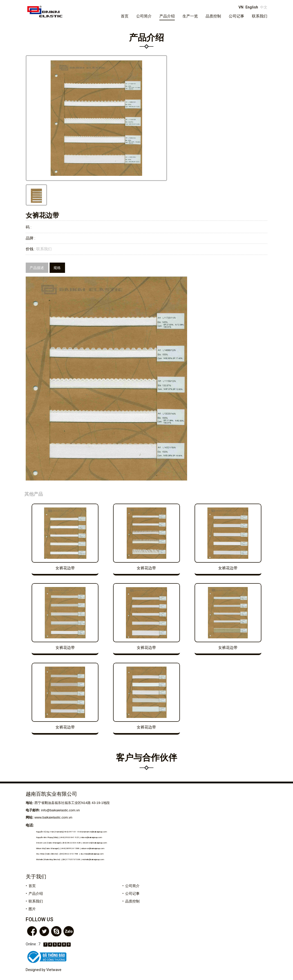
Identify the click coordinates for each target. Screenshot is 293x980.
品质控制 (213, 16)
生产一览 (190, 16)
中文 (264, 7)
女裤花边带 (65, 568)
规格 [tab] (57, 268)
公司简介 (144, 16)
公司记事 (236, 16)
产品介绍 (167, 16)
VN (241, 7)
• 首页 (31, 886)
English (252, 7)
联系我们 (260, 16)
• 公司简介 (131, 886)
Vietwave (54, 970)
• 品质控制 (131, 901)
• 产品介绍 (34, 893)
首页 (125, 16)
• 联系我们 (34, 901)
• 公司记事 (131, 893)
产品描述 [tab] (37, 268)
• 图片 (31, 909)
